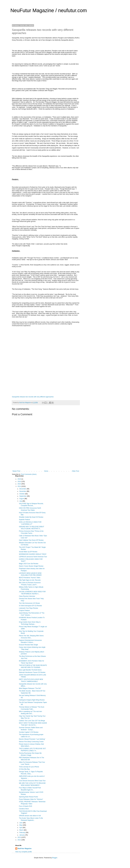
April (21, 828)
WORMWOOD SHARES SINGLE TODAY (33, 554)
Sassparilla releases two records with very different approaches (33, 397)
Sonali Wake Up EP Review (28, 552)
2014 (19, 486)
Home (46, 471)
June (21, 823)
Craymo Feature (24, 611)
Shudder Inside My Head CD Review (31, 517)
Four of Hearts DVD (25, 806)
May (21, 825)
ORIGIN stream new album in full (30, 816)
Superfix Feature (24, 520)
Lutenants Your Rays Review (28, 608)
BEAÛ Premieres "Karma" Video (30, 578)
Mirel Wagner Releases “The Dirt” (30, 688)
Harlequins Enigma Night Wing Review (32, 700)
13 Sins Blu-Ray (24, 769)
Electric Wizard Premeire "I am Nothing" (32, 739)
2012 (19, 840)
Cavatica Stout (24, 809)
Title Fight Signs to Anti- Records (30, 580)
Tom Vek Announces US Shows (29, 603)
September (23, 496)
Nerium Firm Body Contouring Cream (31, 742)
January (22, 835)
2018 (19, 479)
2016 (19, 482)
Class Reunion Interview (27, 596)
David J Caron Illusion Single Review (31, 566)
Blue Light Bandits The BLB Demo (30, 670)
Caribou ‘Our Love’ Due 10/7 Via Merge (32, 721)
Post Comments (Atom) (29, 474)
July (21, 501)
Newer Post (16, 471)
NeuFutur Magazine (25, 849)
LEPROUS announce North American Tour (33, 557)
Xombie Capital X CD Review (29, 732)
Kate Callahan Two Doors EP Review (31, 540)
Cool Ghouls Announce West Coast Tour (32, 781)
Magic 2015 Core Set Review (29, 564)
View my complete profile (24, 852)
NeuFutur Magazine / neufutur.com (49, 10)
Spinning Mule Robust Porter (28, 797)
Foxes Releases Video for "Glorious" (31, 799)
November (23, 491)
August (22, 499)
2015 (19, 484)
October (22, 494)
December (23, 489)
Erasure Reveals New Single (28, 645)
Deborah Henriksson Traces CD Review (32, 672)
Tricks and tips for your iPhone (29, 767)
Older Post (75, 471)
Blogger (55, 858)
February (23, 833)
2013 (19, 837)
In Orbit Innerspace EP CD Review (30, 606)
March (22, 830)
